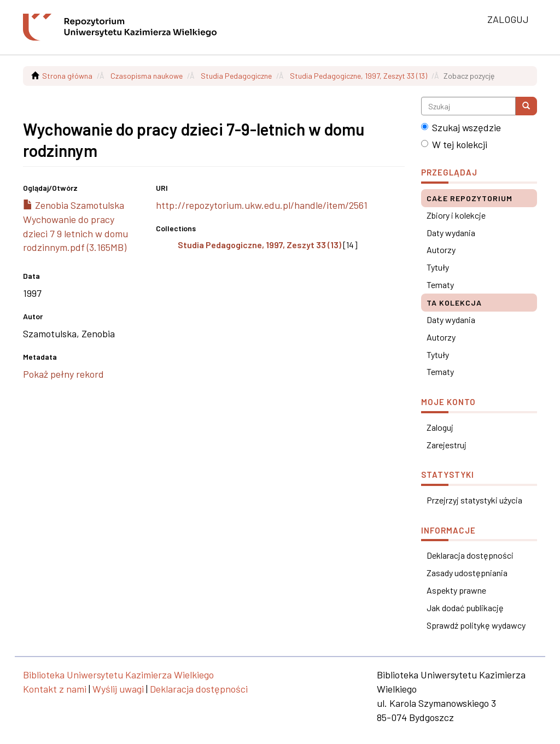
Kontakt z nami (55, 689)
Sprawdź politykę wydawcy (476, 625)
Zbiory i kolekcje (456, 215)
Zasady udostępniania (467, 573)
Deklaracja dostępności (470, 555)
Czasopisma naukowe (147, 76)
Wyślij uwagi (118, 689)
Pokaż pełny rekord (63, 374)
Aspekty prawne (456, 590)
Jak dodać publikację (465, 608)
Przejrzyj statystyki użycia (474, 500)
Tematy (440, 285)
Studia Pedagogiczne (236, 76)
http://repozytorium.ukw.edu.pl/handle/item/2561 (262, 205)
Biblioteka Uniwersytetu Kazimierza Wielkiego (118, 675)
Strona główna (67, 76)
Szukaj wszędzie (461, 127)
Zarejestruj (447, 445)
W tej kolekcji (454, 144)
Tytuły (438, 267)
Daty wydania (451, 233)
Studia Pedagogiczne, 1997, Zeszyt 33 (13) (358, 76)
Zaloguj (440, 427)
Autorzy (441, 250)
